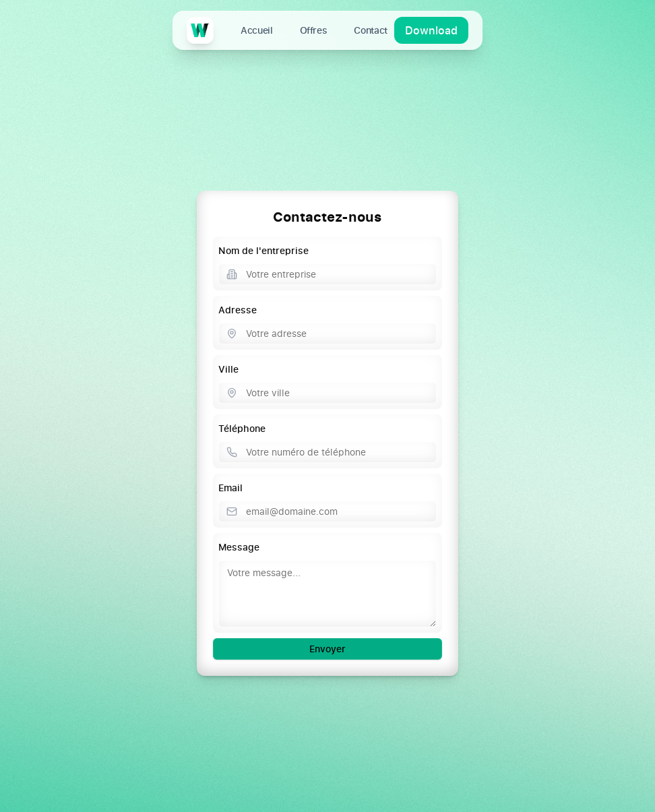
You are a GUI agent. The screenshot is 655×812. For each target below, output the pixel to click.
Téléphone (242, 428)
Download (431, 30)
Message (239, 547)
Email (230, 488)
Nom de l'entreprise (263, 250)
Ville (228, 369)
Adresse (238, 310)
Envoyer (327, 649)
